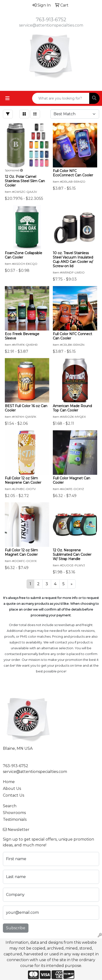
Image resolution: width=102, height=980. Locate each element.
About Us (12, 789)
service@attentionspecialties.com (51, 25)
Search (10, 806)
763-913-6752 (51, 20)
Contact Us (14, 795)
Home (9, 782)
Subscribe (16, 928)
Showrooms (14, 813)
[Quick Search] (61, 98)
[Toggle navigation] (7, 98)
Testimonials (15, 819)
